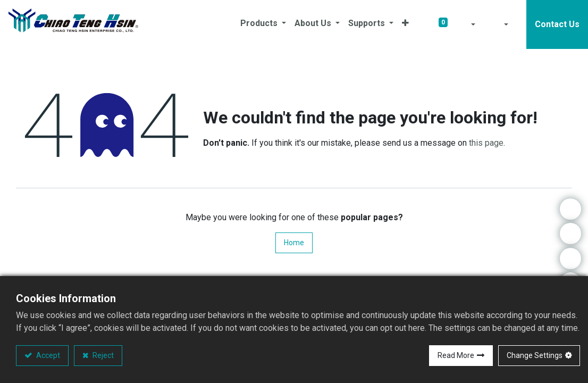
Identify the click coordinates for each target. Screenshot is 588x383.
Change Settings (535, 355)
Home (294, 243)
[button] (405, 24)
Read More (456, 355)
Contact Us (557, 24)
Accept (47, 355)
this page (486, 143)
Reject (102, 355)
